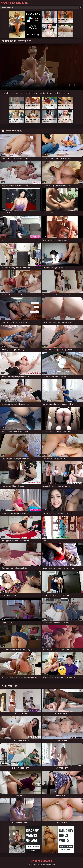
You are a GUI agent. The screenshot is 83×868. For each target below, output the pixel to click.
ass (17, 93)
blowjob (5, 93)
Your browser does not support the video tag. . (41, 67)
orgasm (29, 93)
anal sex (58, 93)
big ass (50, 93)
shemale (66, 93)
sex (12, 93)
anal (36, 93)
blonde (42, 93)
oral (22, 93)
